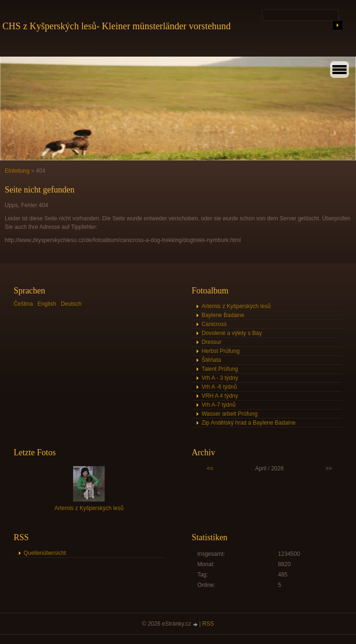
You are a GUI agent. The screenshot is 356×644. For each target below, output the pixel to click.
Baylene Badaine (223, 315)
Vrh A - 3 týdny (220, 378)
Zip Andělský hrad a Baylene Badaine (248, 423)
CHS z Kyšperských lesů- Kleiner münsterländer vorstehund (116, 26)
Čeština (23, 304)
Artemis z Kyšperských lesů (236, 306)
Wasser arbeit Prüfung (229, 414)
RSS (208, 624)
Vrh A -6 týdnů (219, 387)
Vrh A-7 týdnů (218, 405)
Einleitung (17, 171)
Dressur (211, 342)
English (47, 304)
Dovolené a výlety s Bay (232, 333)
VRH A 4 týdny (219, 396)
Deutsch (71, 304)
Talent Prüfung (219, 369)
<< (210, 468)
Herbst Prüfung (220, 351)
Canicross (214, 324)
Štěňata (211, 360)
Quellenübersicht (45, 553)
